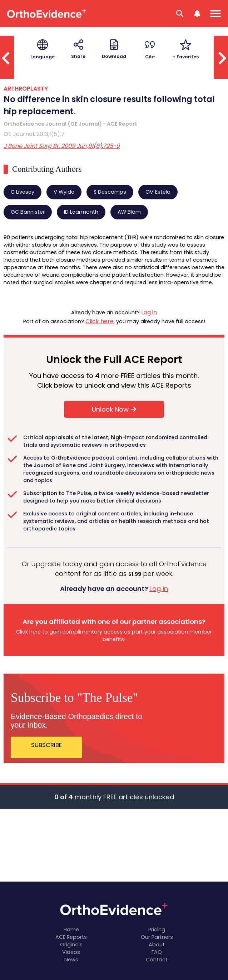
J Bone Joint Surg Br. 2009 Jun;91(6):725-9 (62, 146)
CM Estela (158, 192)
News (71, 960)
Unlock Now (114, 409)
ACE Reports (71, 937)
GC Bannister (28, 212)
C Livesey (23, 192)
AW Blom (129, 212)
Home (71, 930)
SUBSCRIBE (46, 745)
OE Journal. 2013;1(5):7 (34, 134)
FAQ (157, 952)
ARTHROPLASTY (26, 89)
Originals (71, 945)
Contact (157, 960)
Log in (149, 312)
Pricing (157, 930)
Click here (100, 321)
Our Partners (157, 937)
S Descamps (110, 192)
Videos (71, 952)
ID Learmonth (81, 212)
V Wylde (64, 192)
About (157, 945)
